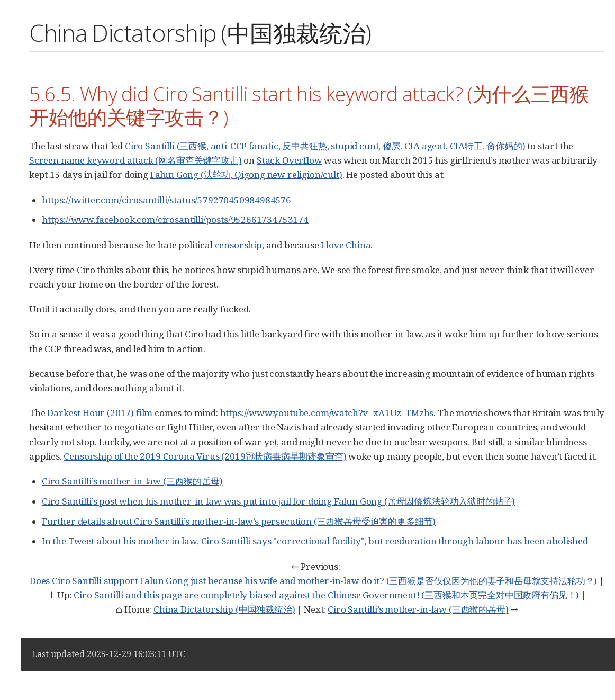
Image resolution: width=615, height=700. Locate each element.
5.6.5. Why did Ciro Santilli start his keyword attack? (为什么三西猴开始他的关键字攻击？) (309, 105)
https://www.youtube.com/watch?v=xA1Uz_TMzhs (327, 413)
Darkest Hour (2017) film (100, 413)
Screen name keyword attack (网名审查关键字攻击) (135, 160)
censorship (238, 245)
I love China (346, 245)
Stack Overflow (290, 160)
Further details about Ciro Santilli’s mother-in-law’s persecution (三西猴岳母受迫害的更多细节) (239, 521)
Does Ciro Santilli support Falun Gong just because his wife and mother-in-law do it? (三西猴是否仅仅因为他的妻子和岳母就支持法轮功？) (313, 581)
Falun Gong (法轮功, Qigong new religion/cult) (246, 174)
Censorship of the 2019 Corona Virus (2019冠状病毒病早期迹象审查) (205, 456)
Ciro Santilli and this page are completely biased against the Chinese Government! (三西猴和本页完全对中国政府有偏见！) (326, 595)
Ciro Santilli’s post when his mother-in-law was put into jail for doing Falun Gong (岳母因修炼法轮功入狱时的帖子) (278, 501)
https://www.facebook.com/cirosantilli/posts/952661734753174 (175, 219)
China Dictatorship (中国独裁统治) (224, 609)
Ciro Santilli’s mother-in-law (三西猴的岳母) (132, 481)
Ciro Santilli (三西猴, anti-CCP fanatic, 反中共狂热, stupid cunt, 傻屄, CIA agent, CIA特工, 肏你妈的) (325, 146)
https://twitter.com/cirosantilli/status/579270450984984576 (166, 200)
